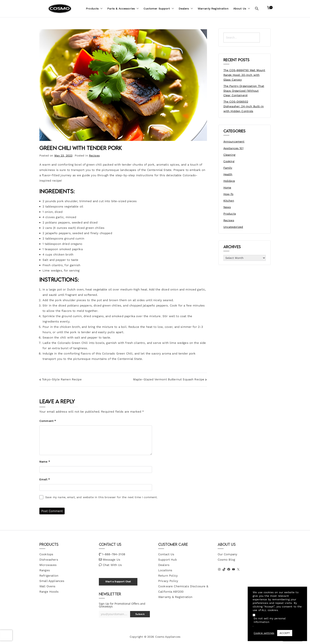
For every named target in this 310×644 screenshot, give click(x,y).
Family (228, 168)
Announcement (234, 141)
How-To (228, 194)
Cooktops (46, 554)
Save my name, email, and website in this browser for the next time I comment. (102, 497)
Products (94, 9)
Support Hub (167, 560)
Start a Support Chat (118, 582)
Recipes (94, 156)
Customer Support (159, 9)
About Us (242, 9)
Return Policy (168, 576)
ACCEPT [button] (285, 633)
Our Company (228, 554)
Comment (48, 421)
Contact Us (166, 554)
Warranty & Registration (175, 597)
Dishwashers (49, 560)
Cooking (229, 161)
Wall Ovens (47, 586)
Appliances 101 (233, 148)
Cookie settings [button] (264, 633)
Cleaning (229, 155)
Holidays (229, 181)
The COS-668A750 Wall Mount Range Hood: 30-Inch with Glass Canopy (244, 75)
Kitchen (229, 201)
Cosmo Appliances (168, 637)
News (227, 207)
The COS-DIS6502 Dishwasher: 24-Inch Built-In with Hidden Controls (244, 106)
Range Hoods (49, 592)
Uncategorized (233, 227)
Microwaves (48, 565)
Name (45, 462)
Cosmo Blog (226, 560)
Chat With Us (112, 565)
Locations (165, 570)
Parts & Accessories (123, 9)
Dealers (186, 9)
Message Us (112, 560)
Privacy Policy (168, 581)
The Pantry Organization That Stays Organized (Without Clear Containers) (244, 91)
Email (45, 479)
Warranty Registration (213, 8)
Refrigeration (49, 576)
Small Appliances (52, 581)
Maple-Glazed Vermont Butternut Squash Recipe (169, 379)
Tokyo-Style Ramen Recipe (62, 379)
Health (228, 174)
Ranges (45, 570)
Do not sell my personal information (270, 620)
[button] (101, 9)
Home (227, 188)
